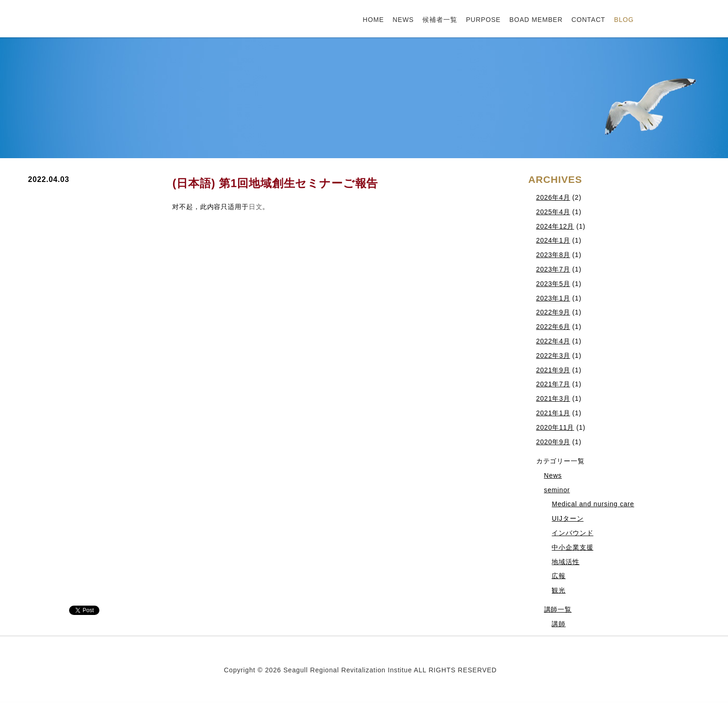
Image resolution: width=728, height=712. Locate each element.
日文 (256, 207)
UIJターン (567, 518)
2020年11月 (555, 427)
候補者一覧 (440, 20)
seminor (557, 490)
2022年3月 (553, 356)
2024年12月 (555, 226)
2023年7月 (553, 269)
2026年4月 (553, 197)
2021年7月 (553, 384)
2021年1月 (553, 413)
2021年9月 (553, 370)
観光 (559, 590)
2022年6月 (553, 327)
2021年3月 (553, 398)
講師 (559, 624)
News (553, 475)
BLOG (624, 20)
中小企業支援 (572, 547)
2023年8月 (553, 255)
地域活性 (565, 562)
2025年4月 (553, 212)
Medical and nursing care (593, 504)
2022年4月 (553, 341)
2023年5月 (553, 284)
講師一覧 (558, 609)
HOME (373, 20)
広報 (559, 576)
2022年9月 (553, 312)
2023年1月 (553, 298)
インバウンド (572, 533)
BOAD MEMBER (536, 20)
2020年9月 (553, 442)
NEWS (403, 20)
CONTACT (588, 20)
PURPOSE (483, 20)
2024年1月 (553, 240)
